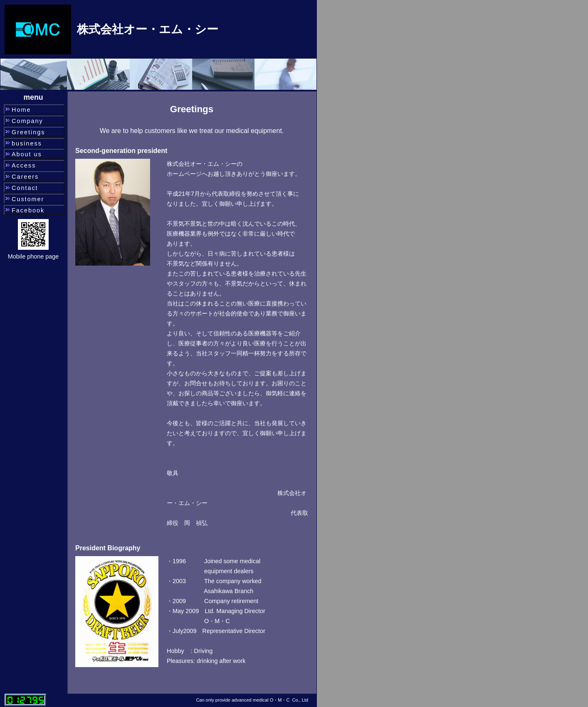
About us (27, 154)
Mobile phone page (33, 256)
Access (24, 165)
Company (27, 121)
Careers (25, 177)
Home (21, 110)
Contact (25, 188)
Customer (28, 199)
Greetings (28, 132)
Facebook (28, 210)
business (27, 143)
